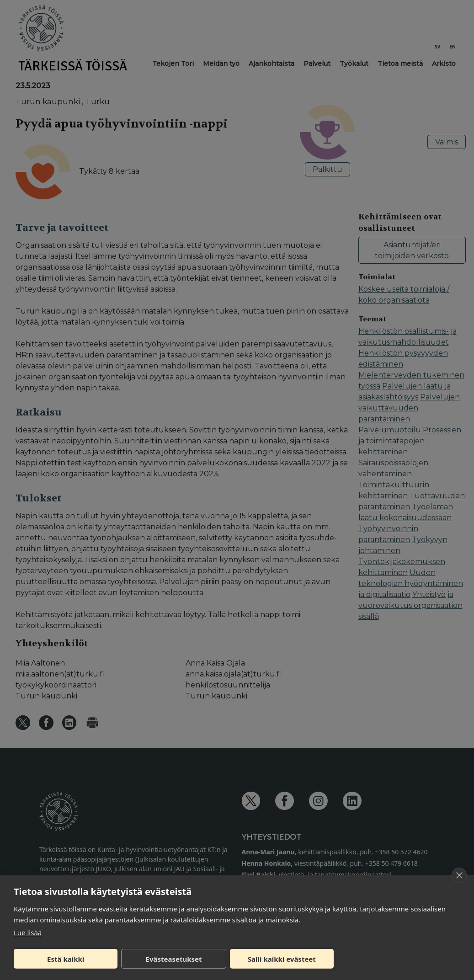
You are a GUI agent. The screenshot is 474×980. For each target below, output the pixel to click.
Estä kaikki (66, 959)
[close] (459, 875)
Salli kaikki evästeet (282, 959)
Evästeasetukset (174, 959)
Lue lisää (28, 932)
